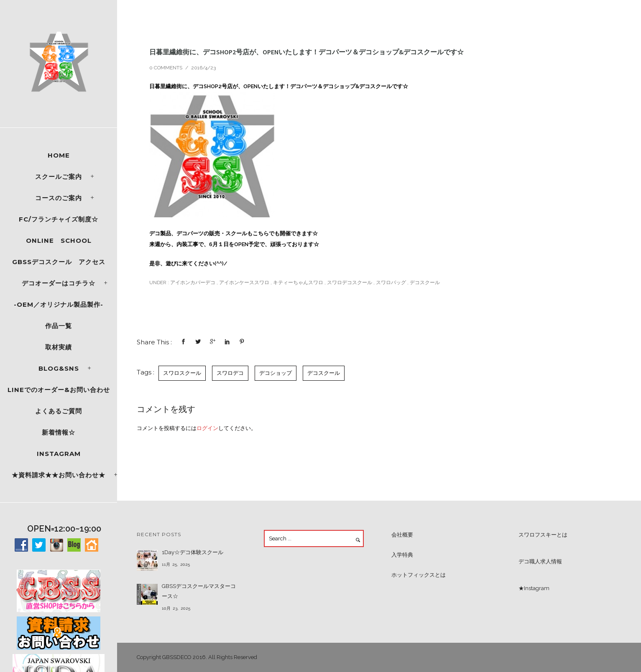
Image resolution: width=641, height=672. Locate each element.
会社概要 (402, 535)
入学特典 (402, 555)
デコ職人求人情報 (540, 561)
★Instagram (534, 588)
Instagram (59, 454)
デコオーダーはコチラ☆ (59, 283)
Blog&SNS (59, 368)
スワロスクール (182, 373)
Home (59, 155)
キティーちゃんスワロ (298, 283)
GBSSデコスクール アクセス (59, 262)
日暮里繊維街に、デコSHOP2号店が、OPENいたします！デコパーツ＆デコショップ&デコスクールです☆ (306, 52)
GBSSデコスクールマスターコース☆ (199, 591)
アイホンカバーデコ (192, 283)
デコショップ (276, 373)
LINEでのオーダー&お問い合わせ (59, 390)
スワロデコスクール (350, 283)
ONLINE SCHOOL (59, 241)
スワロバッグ (391, 283)
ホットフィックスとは (419, 575)
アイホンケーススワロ (244, 283)
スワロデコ (230, 373)
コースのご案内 (59, 198)
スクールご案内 (59, 177)
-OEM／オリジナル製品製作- (59, 304)
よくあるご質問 (59, 411)
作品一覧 (59, 326)
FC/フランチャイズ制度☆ (59, 219)
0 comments (166, 68)
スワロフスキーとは (543, 535)
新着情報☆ (59, 432)
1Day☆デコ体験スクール (193, 552)
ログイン (207, 428)
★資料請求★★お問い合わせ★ (59, 475)
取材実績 (59, 347)
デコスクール (425, 283)
